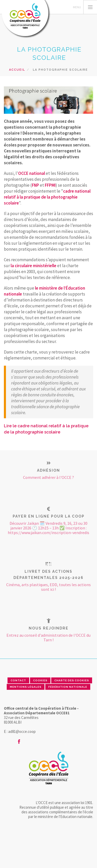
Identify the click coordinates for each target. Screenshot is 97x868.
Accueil (17, 70)
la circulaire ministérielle (33, 266)
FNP (35, 185)
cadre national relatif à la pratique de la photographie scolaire (47, 197)
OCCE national (32, 173)
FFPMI (50, 185)
